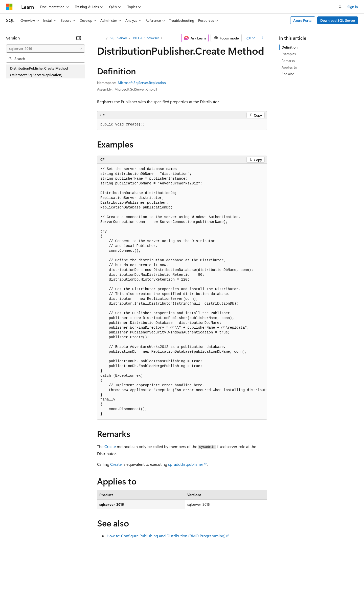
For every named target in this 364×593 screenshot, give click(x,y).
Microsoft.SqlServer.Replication (142, 83)
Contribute (90, 578)
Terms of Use (185, 578)
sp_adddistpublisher (186, 464)
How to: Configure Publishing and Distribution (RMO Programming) (166, 536)
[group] (182, 292)
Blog (69, 578)
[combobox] (45, 49)
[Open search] (340, 7)
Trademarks (210, 578)
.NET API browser (146, 38)
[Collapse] (79, 38)
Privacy (110, 578)
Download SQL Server (338, 20)
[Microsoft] (9, 7)
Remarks (288, 61)
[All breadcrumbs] (101, 38)
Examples (289, 54)
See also (288, 74)
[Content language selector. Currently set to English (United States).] (29, 565)
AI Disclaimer (16, 578)
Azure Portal (303, 20)
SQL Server (118, 38)
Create (110, 446)
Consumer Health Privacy (145, 578)
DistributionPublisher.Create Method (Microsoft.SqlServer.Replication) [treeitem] (39, 71)
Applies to (289, 67)
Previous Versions (46, 578)
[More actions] (263, 38)
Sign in (353, 7)
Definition (290, 47)
